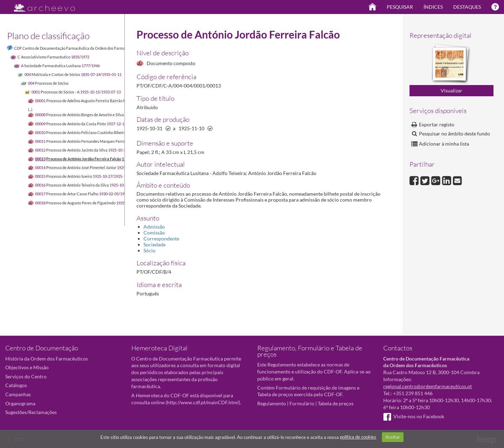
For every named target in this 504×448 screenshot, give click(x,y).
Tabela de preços (336, 403)
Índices (433, 7)
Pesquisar (400, 7)
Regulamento (272, 403)
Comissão (154, 233)
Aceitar (393, 437)
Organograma (20, 403)
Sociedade (155, 244)
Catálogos (16, 385)
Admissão (154, 227)
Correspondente (161, 239)
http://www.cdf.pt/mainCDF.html (203, 402)
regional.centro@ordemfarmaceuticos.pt (428, 386)
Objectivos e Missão (27, 367)
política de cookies (358, 437)
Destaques (467, 7)
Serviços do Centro (26, 376)
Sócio (149, 250)
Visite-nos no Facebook (414, 416)
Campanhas (18, 394)
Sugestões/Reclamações (31, 412)
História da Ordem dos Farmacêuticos (47, 359)
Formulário (302, 403)
